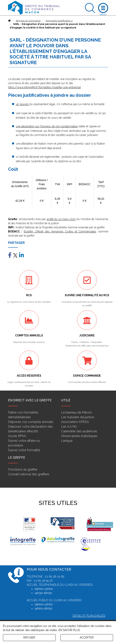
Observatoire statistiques (79, 436)
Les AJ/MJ (69, 427)
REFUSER (29, 638)
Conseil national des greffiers (29, 474)
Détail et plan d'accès (89, 616)
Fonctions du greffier (23, 470)
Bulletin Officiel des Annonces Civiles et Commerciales (60, 231)
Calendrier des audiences (79, 431)
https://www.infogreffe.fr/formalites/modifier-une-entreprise (44, 87)
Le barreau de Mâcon (76, 412)
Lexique (67, 441)
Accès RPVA (17, 436)
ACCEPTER (87, 638)
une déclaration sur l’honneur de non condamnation (47, 126)
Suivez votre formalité (24, 450)
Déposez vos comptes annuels (31, 422)
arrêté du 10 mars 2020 (61, 219)
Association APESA (75, 422)
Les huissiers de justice (77, 417)
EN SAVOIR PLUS (69, 630)
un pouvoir (23, 104)
